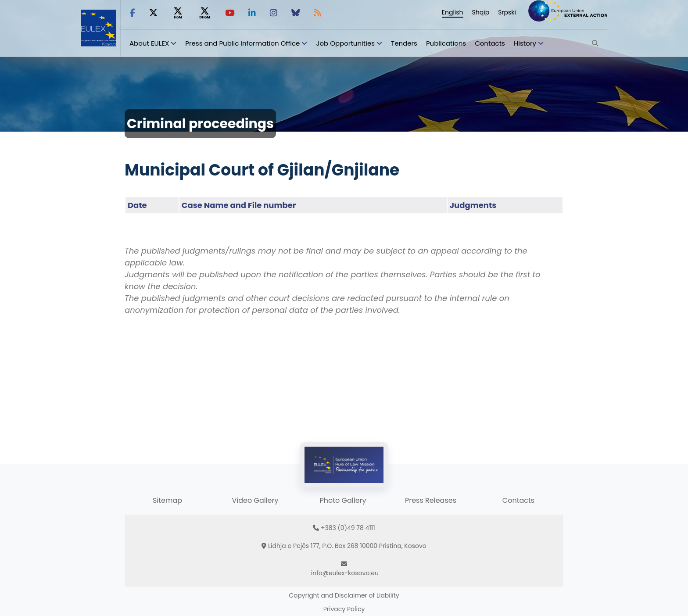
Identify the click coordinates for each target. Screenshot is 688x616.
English (453, 12)
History (525, 43)
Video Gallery (255, 500)
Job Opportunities (345, 43)
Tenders (404, 43)
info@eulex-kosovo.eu (345, 573)
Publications (446, 43)
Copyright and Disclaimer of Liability (344, 595)
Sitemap (167, 500)
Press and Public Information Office (242, 43)
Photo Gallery (343, 500)
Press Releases (431, 500)
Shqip (481, 12)
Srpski (507, 12)
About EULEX (149, 43)
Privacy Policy (344, 609)
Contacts (490, 43)
